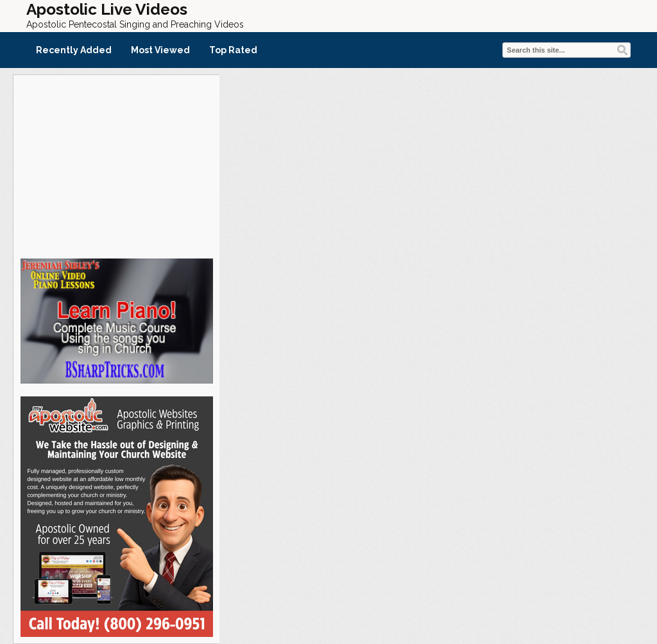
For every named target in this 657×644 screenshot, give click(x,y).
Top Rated (233, 50)
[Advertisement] (116, 165)
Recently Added (74, 50)
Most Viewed (160, 50)
